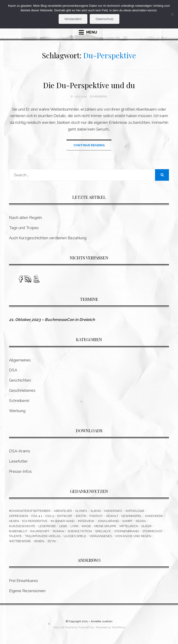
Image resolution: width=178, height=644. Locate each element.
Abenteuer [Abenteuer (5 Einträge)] (63, 511)
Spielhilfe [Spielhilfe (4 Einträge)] (103, 531)
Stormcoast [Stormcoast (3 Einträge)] (152, 531)
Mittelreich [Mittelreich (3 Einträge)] (129, 526)
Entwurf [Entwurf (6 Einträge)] (65, 516)
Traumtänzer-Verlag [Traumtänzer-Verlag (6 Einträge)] (43, 537)
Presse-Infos (20, 471)
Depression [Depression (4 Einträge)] (19, 516)
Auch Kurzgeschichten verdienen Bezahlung (48, 238)
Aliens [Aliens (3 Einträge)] (96, 511)
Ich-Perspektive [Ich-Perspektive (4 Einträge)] (35, 521)
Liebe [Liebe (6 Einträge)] (63, 526)
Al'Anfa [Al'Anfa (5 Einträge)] (81, 511)
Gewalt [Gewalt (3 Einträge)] (112, 516)
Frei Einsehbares (24, 581)
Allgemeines (20, 360)
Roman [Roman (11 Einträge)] (59, 531)
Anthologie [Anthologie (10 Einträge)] (135, 511)
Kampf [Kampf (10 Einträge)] (127, 521)
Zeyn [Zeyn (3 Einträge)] (51, 542)
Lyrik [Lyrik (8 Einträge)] (75, 526)
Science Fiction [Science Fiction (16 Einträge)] (80, 531)
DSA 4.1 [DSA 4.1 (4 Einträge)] (37, 516)
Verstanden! (73, 19)
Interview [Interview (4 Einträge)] (86, 521)
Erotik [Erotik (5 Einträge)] (81, 516)
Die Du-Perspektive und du (89, 85)
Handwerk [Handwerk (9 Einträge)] (154, 516)
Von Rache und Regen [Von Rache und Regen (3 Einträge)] (133, 537)
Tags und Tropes (24, 228)
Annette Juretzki (102, 622)
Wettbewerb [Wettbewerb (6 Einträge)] (20, 542)
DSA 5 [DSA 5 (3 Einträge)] (50, 516)
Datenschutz (105, 19)
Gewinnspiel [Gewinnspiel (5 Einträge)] (132, 516)
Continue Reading (89, 145)
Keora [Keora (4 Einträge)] (141, 521)
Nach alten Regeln (25, 218)
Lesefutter (18, 461)
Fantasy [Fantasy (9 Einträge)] (96, 516)
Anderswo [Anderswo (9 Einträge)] (113, 511)
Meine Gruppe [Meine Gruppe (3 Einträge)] (105, 526)
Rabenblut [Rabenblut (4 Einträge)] (18, 531)
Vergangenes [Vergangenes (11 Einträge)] (101, 537)
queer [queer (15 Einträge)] (146, 526)
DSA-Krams (20, 451)
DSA (13, 370)
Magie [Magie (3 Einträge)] (86, 526)
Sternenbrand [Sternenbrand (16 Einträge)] (127, 531)
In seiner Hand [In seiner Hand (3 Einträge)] (63, 521)
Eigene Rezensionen (27, 591)
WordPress (119, 628)
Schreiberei (98, 96)
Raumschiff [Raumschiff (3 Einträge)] (40, 531)
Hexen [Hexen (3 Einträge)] (14, 521)
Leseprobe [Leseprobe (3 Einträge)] (47, 526)
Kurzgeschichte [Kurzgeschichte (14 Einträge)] (22, 526)
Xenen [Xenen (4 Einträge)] (39, 542)
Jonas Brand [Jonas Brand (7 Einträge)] (108, 521)
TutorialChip (86, 628)
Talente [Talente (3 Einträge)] (15, 537)
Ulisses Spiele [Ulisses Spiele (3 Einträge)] (75, 537)
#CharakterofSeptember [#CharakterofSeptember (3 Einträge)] (30, 511)
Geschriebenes (22, 391)
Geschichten (20, 380)
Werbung (17, 411)
